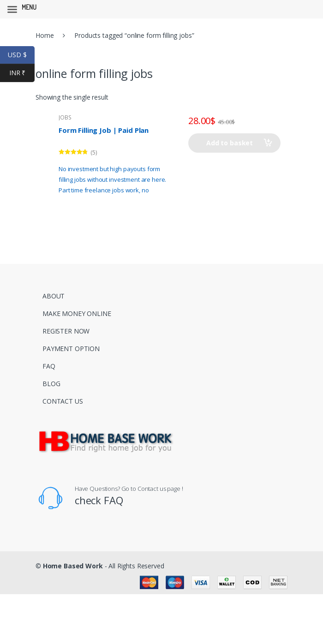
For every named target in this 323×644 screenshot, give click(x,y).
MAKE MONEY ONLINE (77, 313)
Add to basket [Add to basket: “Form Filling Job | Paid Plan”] (230, 143)
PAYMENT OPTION (71, 349)
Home (45, 35)
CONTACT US (63, 401)
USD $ (21, 55)
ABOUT (54, 296)
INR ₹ (22, 73)
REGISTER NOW (66, 331)
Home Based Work (73, 566)
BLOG (51, 384)
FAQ (49, 366)
